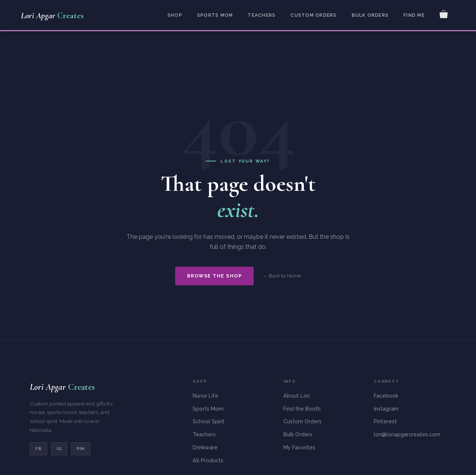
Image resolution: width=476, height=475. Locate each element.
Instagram (386, 409)
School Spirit (209, 421)
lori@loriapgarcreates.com (407, 434)
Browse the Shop (214, 276)
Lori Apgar (52, 16)
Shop (175, 15)
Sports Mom (215, 15)
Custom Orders (313, 15)
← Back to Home (282, 276)
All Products (208, 460)
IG (59, 449)
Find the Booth (302, 409)
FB (38, 449)
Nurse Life (205, 396)
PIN (81, 449)
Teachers (262, 15)
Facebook (386, 396)
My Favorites (299, 447)
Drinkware (205, 447)
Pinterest (385, 421)
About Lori (297, 396)
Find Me (414, 15)
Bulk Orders (370, 15)
